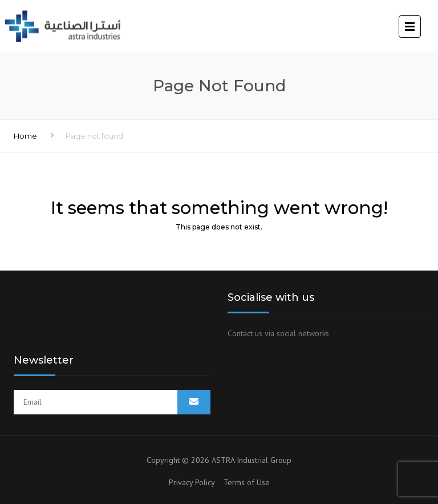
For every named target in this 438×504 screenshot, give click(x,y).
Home (25, 136)
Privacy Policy (196, 482)
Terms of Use (247, 482)
